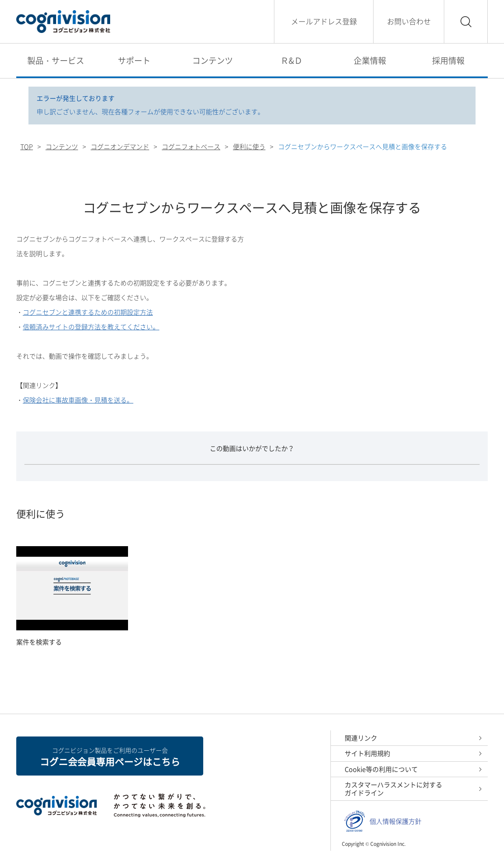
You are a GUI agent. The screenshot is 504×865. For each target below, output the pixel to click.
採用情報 (448, 60)
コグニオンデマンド (120, 146)
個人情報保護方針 (395, 821)
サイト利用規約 (367, 754)
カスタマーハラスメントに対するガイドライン (393, 789)
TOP (27, 146)
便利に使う (249, 146)
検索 (466, 22)
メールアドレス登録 (324, 21)
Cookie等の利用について (381, 769)
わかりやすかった (195, 477)
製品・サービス (56, 60)
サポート (134, 60)
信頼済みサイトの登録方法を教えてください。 (91, 327)
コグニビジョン (63, 22)
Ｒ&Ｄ (291, 60)
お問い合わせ (409, 21)
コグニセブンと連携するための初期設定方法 (88, 312)
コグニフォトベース (191, 146)
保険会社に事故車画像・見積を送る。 (78, 400)
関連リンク (361, 738)
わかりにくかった (309, 477)
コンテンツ (213, 60)
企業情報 (370, 60)
